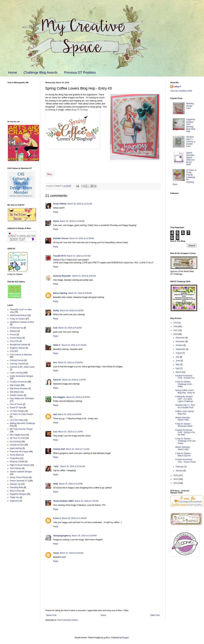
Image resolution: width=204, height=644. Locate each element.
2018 (176, 327)
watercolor (14, 501)
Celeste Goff (59, 449)
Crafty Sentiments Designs (22, 376)
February (180, 467)
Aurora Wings (16, 338)
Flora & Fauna (16, 404)
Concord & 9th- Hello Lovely (22, 367)
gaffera (107, 638)
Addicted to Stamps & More (22, 322)
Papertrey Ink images (19, 452)
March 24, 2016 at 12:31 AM (80, 204)
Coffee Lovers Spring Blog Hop (185, 412)
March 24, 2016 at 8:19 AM (72, 311)
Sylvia (56, 221)
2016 (176, 334)
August (179, 353)
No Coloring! (15, 442)
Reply (56, 212)
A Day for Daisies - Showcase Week (184, 425)
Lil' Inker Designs (17, 411)
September (181, 349)
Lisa (55, 432)
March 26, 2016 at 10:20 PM (84, 536)
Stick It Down (16, 491)
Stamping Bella (17, 487)
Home (13, 72)
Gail (55, 414)
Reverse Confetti (17, 462)
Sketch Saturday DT (19, 481)
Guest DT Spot (16, 408)
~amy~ (56, 466)
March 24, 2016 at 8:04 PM (70, 414)
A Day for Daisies (17, 319)
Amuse (13, 335)
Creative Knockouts (18, 382)
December (181, 338)
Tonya (56, 553)
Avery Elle (14, 341)
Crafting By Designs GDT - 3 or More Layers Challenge (184, 399)
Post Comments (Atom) (68, 620)
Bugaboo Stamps (17, 348)
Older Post (155, 615)
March (179, 372)
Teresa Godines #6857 (64, 501)
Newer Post (51, 615)
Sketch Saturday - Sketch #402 (183, 448)
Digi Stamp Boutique (19, 388)
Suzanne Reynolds (62, 276)
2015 (176, 475)
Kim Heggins (59, 397)
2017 (176, 330)
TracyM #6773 (60, 256)
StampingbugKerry (62, 536)
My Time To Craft (17, 438)
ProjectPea (15, 458)
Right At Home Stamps (20, 465)
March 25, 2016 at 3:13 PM (71, 484)
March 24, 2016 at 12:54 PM (70, 363)
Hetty (56, 484)
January (179, 471)
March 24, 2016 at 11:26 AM (74, 345)
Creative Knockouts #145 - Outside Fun (185, 377)
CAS (12, 351)
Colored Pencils (17, 360)
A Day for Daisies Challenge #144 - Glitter (184, 384)
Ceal (55, 328)
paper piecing (16, 448)
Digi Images (15, 385)
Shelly (56, 311)
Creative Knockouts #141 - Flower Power (186, 461)
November (181, 341)
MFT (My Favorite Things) (21, 429)
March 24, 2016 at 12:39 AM (82, 238)
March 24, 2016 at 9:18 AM (70, 328)
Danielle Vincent (61, 238)
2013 (176, 483)
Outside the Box (17, 445)
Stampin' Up (15, 484)
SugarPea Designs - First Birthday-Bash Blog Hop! (191, 125)
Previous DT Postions (80, 72)
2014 (176, 479)
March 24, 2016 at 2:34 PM (74, 380)
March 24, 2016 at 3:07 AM (79, 256)
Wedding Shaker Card (190, 106)
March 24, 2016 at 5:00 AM (80, 293)
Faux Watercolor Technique (22, 398)
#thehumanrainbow (18, 315)
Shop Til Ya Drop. (80, 110)
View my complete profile (181, 91)
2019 (176, 323)
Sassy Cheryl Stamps (19, 477)
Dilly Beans (15, 392)
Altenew (13, 331)
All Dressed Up (16, 328)
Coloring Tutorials (18, 364)
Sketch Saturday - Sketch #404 (183, 419)
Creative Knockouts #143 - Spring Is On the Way (185, 432)
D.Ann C (57, 518)
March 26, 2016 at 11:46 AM (74, 518)
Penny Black (15, 455)
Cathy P (177, 87)
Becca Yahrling (60, 293)
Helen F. (57, 345)
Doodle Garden (17, 395)
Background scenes (19, 345)
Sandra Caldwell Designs (21, 472)
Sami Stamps (16, 468)
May (178, 364)
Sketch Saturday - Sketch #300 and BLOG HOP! (191, 159)
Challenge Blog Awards (40, 72)
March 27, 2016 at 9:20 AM (71, 553)
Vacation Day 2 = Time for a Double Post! (191, 142)
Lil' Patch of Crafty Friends (21, 414)
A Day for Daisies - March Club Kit (183, 455)
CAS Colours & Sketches (21, 355)
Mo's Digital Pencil (18, 435)
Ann (55, 363)
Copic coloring (16, 373)
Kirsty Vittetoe (60, 204)
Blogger (126, 638)
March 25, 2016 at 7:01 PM (87, 501)
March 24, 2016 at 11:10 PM (70, 432)
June (178, 361)
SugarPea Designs (18, 494)
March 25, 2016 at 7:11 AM (77, 449)
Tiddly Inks (15, 497)
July (178, 357)
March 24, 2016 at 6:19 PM (78, 397)
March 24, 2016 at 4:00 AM (84, 276)
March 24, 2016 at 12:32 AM (72, 221)
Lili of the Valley (17, 420)
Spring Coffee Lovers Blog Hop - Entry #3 (185, 391)
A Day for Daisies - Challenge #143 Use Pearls (185, 441)
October (179, 345)
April (178, 368)
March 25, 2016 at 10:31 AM (73, 466)
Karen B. (57, 380)
